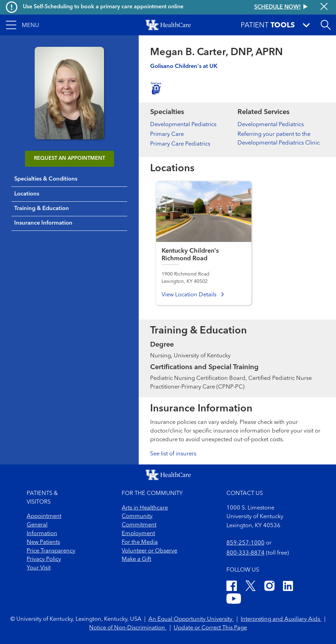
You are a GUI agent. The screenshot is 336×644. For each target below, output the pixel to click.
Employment (138, 534)
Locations (27, 194)
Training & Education (42, 209)
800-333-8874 (245, 553)
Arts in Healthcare (145, 508)
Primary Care (167, 134)
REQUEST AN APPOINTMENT (70, 159)
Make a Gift (136, 559)
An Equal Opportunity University (191, 619)
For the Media (140, 542)
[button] (23, 25)
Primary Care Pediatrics (180, 144)
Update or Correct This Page (210, 628)
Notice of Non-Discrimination (128, 628)
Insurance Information (43, 223)
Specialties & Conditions (46, 179)
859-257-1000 (245, 543)
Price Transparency (51, 551)
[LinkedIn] (288, 587)
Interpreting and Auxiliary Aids (281, 619)
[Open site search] (326, 25)
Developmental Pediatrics (183, 125)
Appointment (44, 516)
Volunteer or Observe (149, 551)
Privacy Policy (44, 559)
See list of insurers (173, 454)
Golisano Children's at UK (184, 67)
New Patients (43, 542)
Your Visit (39, 568)
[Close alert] (324, 7)
